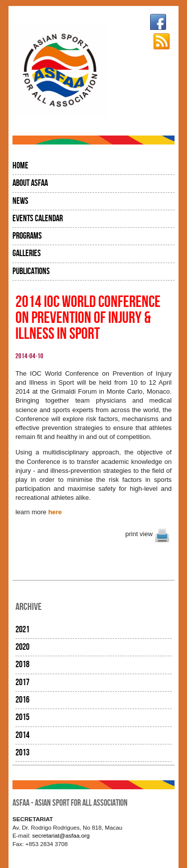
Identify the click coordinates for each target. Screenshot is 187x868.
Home (20, 166)
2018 (22, 664)
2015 (22, 717)
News (20, 201)
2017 (22, 682)
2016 (22, 700)
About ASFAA (30, 183)
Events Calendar (38, 218)
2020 (22, 647)
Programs (27, 236)
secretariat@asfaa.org (61, 835)
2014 (22, 735)
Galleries (27, 253)
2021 (22, 630)
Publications (31, 271)
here (55, 512)
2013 (22, 753)
